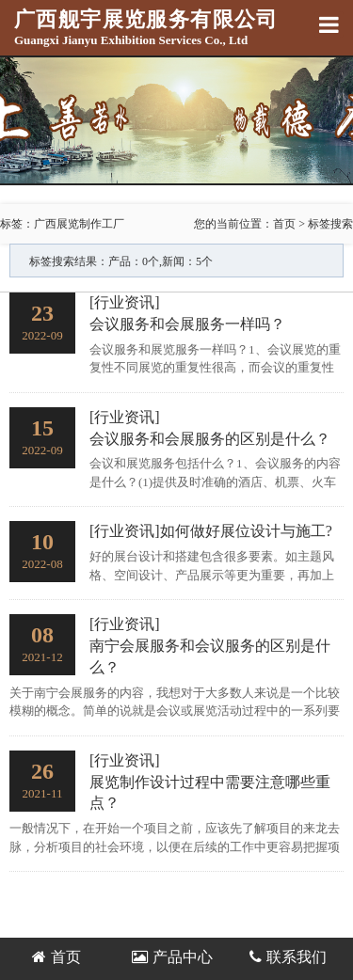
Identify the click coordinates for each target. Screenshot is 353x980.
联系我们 (288, 957)
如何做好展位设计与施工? (246, 531)
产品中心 (172, 957)
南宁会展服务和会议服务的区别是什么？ (210, 656)
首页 (284, 224)
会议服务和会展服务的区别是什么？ (210, 439)
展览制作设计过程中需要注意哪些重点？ (210, 793)
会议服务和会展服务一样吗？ (187, 324)
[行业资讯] (125, 302)
